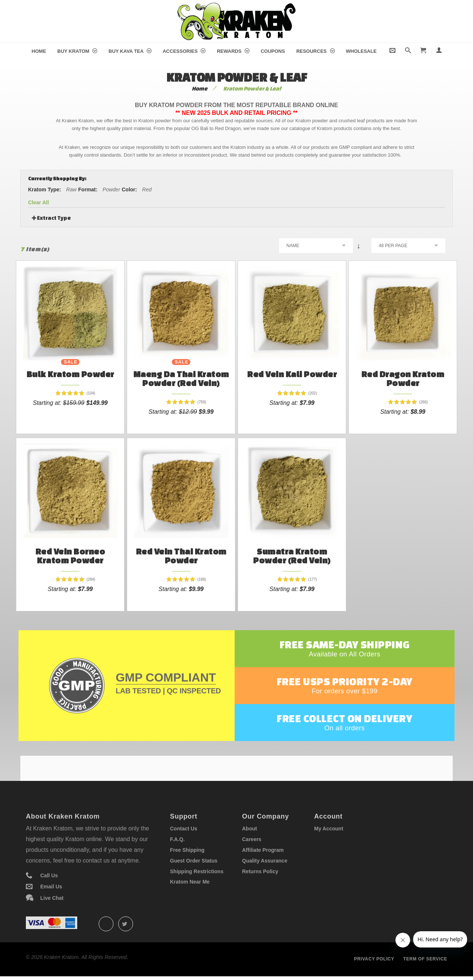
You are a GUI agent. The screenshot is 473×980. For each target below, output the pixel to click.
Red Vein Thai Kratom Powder (181, 556)
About (249, 829)
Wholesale (361, 51)
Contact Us (184, 829)
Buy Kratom (77, 51)
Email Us (51, 887)
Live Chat (52, 898)
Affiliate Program (263, 850)
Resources (316, 51)
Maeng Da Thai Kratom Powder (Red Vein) (181, 378)
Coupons (273, 51)
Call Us (49, 875)
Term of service (425, 959)
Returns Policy (260, 871)
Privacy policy (374, 959)
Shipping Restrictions (197, 871)
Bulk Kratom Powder (70, 374)
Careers (252, 839)
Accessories (184, 51)
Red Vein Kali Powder (292, 374)
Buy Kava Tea (130, 51)
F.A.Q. (177, 839)
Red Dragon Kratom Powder (403, 378)
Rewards (233, 51)
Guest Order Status (194, 861)
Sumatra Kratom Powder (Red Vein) (292, 556)
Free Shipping (187, 850)
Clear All (38, 202)
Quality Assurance (265, 861)
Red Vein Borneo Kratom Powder (70, 556)
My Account (329, 829)
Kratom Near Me (190, 882)
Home (39, 51)
